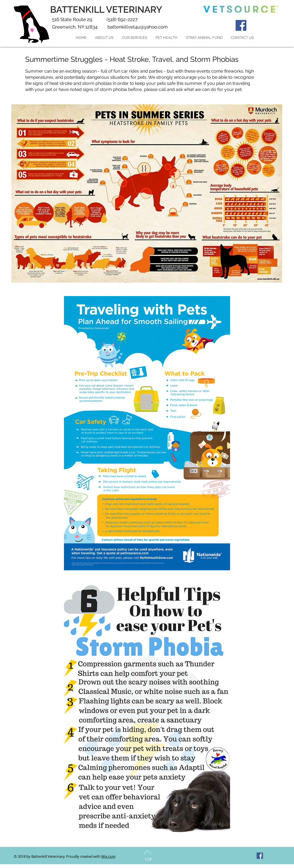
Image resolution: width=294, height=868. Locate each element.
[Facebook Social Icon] (241, 25)
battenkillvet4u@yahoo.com (138, 27)
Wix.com (108, 856)
